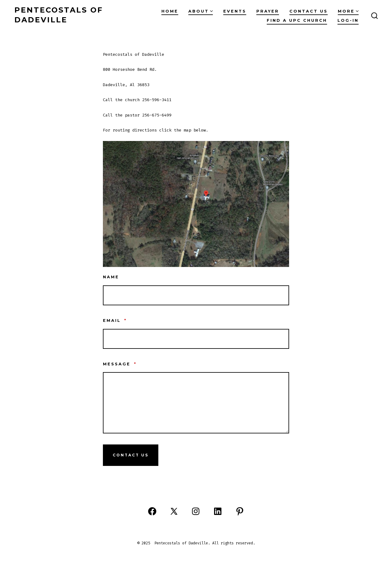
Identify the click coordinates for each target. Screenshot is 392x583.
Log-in (348, 20)
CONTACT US (309, 11)
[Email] (196, 339)
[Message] (196, 403)
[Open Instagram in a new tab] (196, 511)
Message (120, 364)
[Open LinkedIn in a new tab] (218, 511)
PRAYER (268, 11)
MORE (348, 11)
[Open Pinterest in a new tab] (240, 511)
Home (170, 11)
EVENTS (235, 11)
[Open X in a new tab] (174, 511)
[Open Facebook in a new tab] (152, 511)
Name (111, 277)
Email (115, 320)
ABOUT (201, 11)
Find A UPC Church (297, 20)
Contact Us (131, 455)
